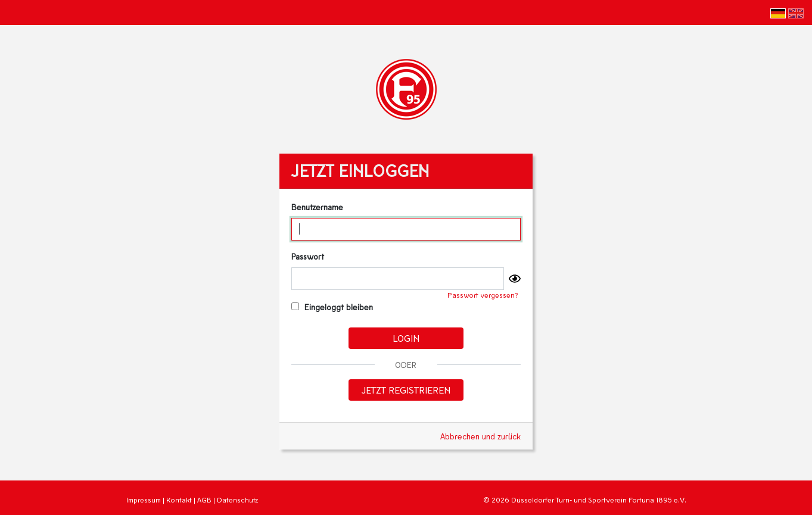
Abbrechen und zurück (480, 436)
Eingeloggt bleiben (332, 307)
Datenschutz (237, 500)
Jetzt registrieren (406, 390)
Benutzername (317, 207)
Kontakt (179, 500)
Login (406, 338)
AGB (204, 500)
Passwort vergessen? (483, 295)
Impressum (144, 500)
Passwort (308, 256)
